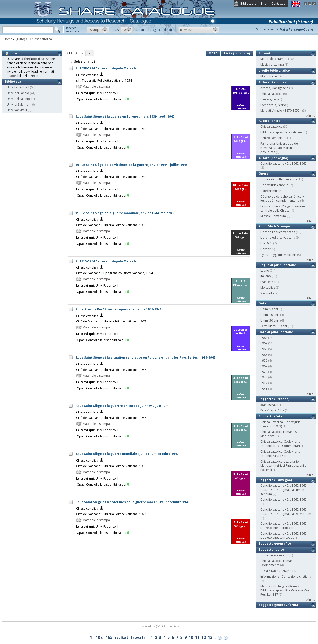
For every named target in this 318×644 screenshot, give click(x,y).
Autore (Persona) (272, 82)
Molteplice (268, 288)
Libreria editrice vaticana (278, 238)
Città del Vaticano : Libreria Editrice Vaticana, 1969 (111, 466)
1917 (264, 383)
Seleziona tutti (85, 62)
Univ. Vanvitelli (17, 110)
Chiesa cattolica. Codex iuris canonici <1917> (280, 454)
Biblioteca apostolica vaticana (281, 132)
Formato (265, 53)
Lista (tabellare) (237, 53)
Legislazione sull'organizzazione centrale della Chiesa (283, 208)
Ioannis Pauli (269, 405)
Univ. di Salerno (18, 104)
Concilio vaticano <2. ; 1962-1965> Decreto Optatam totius (284, 536)
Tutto (75, 53)
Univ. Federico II (18, 87)
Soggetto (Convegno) (275, 480)
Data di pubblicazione (276, 332)
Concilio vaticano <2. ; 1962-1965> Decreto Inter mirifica (284, 526)
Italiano (266, 276)
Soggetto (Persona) (274, 399)
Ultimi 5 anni (269, 309)
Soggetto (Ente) (271, 416)
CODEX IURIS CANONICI (277, 571)
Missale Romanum (273, 216)
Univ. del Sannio (18, 93)
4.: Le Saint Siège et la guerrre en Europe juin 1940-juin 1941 (122, 406)
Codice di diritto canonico (279, 179)
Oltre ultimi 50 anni (274, 326)
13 (210, 637)
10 (191, 637)
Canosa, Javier (270, 99)
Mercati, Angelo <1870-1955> (281, 111)
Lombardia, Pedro (273, 105)
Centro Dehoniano (273, 138)
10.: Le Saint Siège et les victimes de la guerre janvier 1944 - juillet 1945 (131, 165)
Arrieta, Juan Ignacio (274, 88)
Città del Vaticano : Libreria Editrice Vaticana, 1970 (111, 129)
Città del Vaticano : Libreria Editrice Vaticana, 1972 (111, 514)
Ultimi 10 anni (270, 315)
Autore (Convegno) (273, 158)
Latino (265, 271)
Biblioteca (13, 81)
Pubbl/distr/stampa (274, 226)
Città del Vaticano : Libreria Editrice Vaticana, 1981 (111, 225)
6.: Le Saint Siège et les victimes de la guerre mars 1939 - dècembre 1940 (132, 502)
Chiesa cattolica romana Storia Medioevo (282, 434)
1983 (264, 338)
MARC (213, 53)
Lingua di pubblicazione (277, 265)
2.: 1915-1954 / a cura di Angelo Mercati (106, 261)
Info (264, 4)
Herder (265, 249)
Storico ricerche (267, 29)
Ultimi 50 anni (270, 320)
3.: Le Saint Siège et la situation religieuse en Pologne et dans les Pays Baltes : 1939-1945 (145, 357)
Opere (264, 174)
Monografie (269, 76)
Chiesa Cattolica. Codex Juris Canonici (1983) (280, 424)
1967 (264, 343)
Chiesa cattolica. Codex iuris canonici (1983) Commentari (280, 444)
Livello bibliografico (274, 71)
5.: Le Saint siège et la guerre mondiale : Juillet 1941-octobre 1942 (127, 454)
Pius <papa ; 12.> (272, 410)
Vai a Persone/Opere (297, 29)
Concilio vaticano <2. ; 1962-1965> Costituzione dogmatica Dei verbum (286, 512)
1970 (264, 372)
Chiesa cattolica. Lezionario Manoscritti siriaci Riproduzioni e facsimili (283, 466)
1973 (264, 377)
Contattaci (278, 4)
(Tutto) (20, 39)
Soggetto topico (271, 550)
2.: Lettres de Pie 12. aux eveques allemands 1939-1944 (118, 309)
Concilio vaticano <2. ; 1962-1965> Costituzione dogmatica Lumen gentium (284, 490)
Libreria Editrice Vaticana (278, 232)
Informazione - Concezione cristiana (286, 576)
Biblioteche (248, 4)
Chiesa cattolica (41, 39)
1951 (264, 389)
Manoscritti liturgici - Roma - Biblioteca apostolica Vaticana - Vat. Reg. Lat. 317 (285, 590)
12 (204, 637)
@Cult (160, 626)
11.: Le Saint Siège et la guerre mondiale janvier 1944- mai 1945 (125, 213)
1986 (264, 355)
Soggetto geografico (275, 544)
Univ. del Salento (18, 99)
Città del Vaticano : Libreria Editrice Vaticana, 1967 (111, 321)
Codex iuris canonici (275, 185)
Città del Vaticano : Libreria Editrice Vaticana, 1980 (111, 177)
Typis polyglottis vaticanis (278, 255)
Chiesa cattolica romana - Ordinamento (278, 563)
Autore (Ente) (269, 121)
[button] (98, 30)
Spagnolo (267, 293)
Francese (267, 282)
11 (197, 637)
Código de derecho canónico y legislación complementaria (282, 199)
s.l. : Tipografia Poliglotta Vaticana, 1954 (104, 80)
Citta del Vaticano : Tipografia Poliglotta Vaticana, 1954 (114, 273)
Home (8, 39)
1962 (264, 366)
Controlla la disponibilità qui (108, 99)
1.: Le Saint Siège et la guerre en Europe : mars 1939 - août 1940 (125, 117)
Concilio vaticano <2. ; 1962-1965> (284, 164)
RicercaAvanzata (73, 30)
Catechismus (269, 191)
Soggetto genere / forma (278, 605)
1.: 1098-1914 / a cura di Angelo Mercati (106, 68)
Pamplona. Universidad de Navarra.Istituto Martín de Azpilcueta (279, 148)
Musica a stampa (272, 65)
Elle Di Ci (266, 243)
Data (262, 303)
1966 (264, 349)
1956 (264, 360)
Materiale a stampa (274, 59)
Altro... (311, 116)
